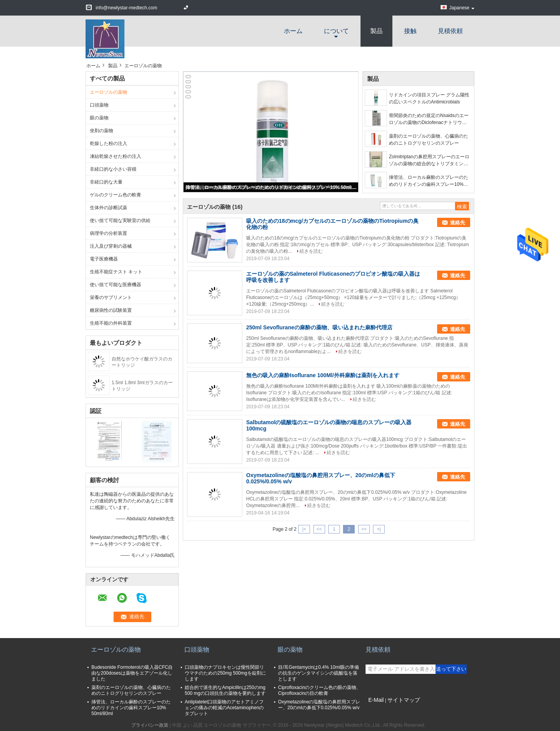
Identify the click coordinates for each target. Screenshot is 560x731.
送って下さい (451, 669)
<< (319, 529)
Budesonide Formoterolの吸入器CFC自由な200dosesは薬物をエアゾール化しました (132, 673)
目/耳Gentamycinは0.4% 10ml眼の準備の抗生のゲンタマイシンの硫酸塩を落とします (318, 673)
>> (364, 529)
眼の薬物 (99, 118)
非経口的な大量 (106, 182)
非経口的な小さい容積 (113, 169)
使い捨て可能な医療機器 (115, 285)
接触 (410, 31)
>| (379, 529)
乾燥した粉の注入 (108, 143)
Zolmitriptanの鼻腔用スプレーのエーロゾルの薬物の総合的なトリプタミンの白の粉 (429, 161)
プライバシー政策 (150, 725)
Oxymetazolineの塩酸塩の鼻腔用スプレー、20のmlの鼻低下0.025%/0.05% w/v (319, 705)
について (336, 31)
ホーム (293, 31)
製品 (376, 31)
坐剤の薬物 (101, 131)
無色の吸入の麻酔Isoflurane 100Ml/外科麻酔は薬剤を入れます (323, 375)
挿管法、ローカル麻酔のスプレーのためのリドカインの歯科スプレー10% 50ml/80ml (271, 187)
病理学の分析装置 (108, 233)
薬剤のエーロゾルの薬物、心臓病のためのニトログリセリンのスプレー (429, 140)
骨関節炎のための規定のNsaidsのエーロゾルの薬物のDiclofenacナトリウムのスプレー (429, 119)
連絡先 (458, 223)
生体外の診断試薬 (108, 208)
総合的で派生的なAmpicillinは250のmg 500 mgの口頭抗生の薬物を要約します (225, 690)
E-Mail (376, 700)
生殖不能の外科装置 (111, 323)
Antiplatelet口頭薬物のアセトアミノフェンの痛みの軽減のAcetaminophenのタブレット (224, 708)
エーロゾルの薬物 (108, 92)
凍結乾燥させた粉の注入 (115, 156)
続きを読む (311, 251)
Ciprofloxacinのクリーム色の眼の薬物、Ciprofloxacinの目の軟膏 (319, 690)
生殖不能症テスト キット (116, 272)
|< (304, 529)
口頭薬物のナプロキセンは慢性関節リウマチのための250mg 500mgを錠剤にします (225, 673)
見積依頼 (450, 31)
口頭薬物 (99, 105)
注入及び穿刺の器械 (111, 246)
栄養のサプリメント (111, 297)
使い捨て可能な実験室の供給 (120, 220)
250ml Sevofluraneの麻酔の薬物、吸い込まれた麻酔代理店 (319, 327)
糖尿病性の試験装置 (111, 310)
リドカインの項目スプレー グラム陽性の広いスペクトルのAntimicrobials (429, 98)
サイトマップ (404, 700)
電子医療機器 (104, 259)
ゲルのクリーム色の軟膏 (115, 195)
